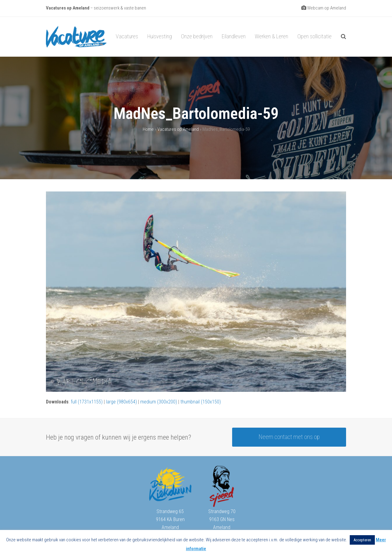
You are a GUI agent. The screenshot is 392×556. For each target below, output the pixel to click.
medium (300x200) (159, 402)
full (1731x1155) (87, 402)
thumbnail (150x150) (201, 402)
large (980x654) (121, 402)
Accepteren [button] (362, 540)
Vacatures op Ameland (178, 129)
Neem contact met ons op (289, 437)
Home (148, 129)
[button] (343, 37)
